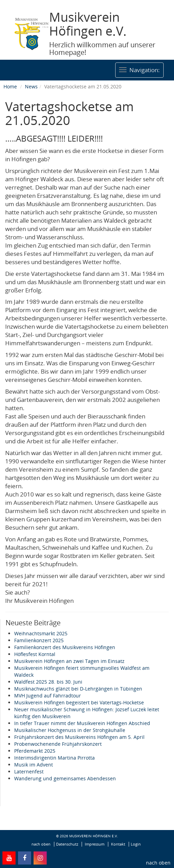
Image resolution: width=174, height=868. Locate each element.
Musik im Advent (34, 765)
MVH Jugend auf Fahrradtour (48, 696)
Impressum (95, 844)
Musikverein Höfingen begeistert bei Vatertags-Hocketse (79, 702)
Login (136, 844)
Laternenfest (29, 771)
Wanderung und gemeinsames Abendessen (65, 778)
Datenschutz (67, 844)
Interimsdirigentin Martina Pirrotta (54, 758)
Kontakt (118, 844)
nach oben (158, 863)
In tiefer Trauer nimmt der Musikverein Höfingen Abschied (82, 723)
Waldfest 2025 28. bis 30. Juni (48, 682)
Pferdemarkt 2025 (35, 751)
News (31, 86)
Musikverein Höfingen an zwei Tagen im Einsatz (69, 661)
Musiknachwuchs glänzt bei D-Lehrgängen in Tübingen (78, 689)
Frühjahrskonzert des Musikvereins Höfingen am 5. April (79, 737)
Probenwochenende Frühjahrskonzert (58, 744)
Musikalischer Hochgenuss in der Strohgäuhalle (70, 730)
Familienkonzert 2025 (39, 640)
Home (10, 86)
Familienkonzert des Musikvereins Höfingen (65, 647)
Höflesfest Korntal (35, 654)
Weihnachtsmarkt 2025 (41, 633)
